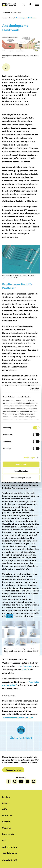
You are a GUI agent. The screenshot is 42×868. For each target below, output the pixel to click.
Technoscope (26, 666)
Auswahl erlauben (21, 471)
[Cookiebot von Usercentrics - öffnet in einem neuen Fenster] (30, 389)
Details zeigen (29, 458)
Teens (4, 18)
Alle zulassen (21, 464)
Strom (9, 616)
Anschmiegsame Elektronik (26, 18)
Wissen (11, 18)
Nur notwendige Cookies (21, 478)
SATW (27, 669)
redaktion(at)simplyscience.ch (19, 717)
